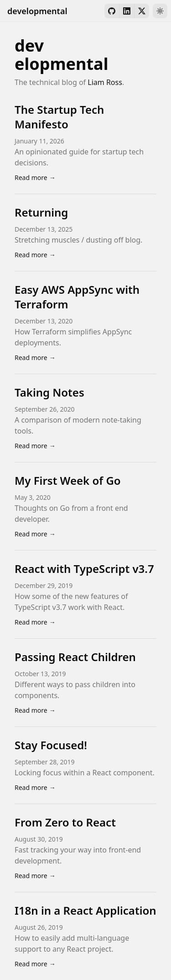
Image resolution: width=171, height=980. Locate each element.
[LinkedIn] (127, 11)
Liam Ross (105, 82)
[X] (142, 11)
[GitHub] (112, 11)
